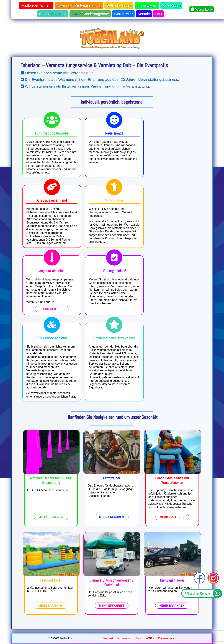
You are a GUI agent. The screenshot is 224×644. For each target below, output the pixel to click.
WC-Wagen (171, 5)
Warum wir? (123, 14)
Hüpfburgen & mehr (36, 5)
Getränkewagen (119, 5)
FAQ (158, 14)
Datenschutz (166, 638)
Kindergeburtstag (53, 14)
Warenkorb (201, 9)
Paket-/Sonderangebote (90, 14)
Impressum (124, 638)
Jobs (139, 638)
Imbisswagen (147, 5)
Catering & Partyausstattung (79, 5)
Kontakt (144, 14)
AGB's (150, 638)
